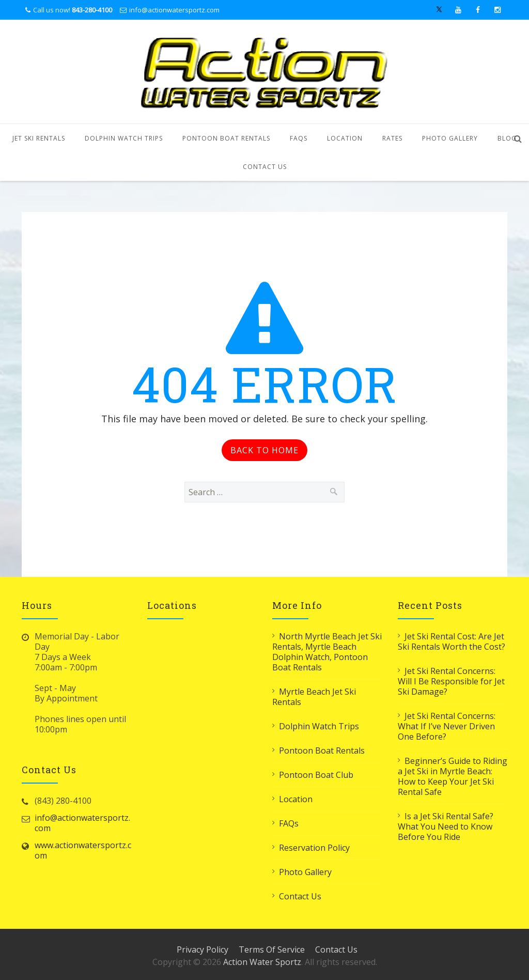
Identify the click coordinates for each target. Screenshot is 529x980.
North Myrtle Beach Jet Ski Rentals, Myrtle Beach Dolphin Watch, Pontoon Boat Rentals (327, 652)
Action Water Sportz (262, 962)
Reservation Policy (314, 848)
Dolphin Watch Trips (124, 138)
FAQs (299, 138)
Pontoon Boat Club (316, 775)
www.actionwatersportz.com (83, 850)
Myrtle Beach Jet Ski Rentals (314, 697)
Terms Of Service (272, 950)
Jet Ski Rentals (39, 138)
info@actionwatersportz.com (174, 10)
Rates (392, 138)
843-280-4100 (92, 10)
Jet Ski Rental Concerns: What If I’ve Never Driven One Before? (447, 726)
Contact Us (265, 167)
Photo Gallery (450, 138)
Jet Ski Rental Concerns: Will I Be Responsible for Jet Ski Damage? (451, 681)
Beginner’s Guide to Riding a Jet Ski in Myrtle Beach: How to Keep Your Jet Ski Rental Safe (453, 776)
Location (345, 138)
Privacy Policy (203, 950)
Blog (507, 138)
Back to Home (264, 450)
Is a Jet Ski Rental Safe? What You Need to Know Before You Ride (446, 826)
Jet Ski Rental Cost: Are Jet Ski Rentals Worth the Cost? (452, 641)
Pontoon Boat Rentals (226, 138)
